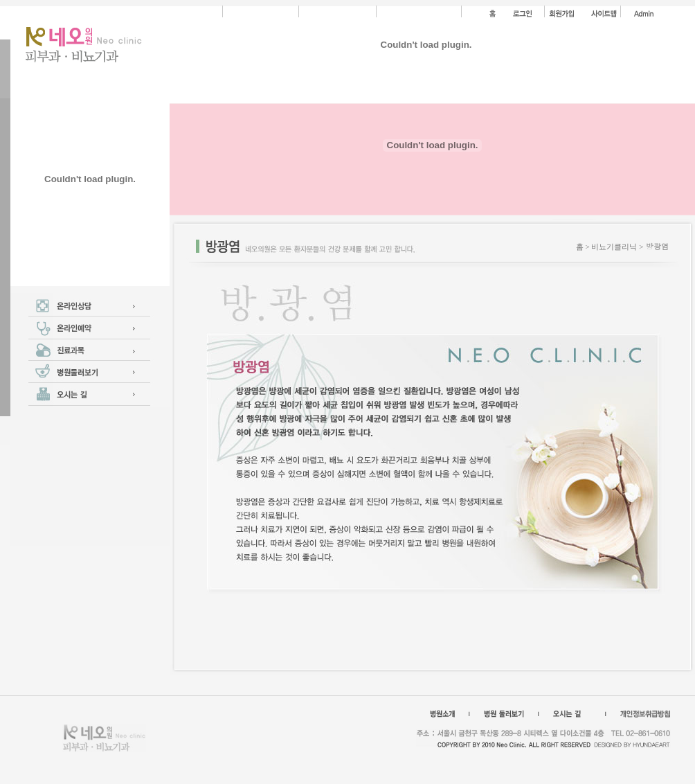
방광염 (657, 246)
